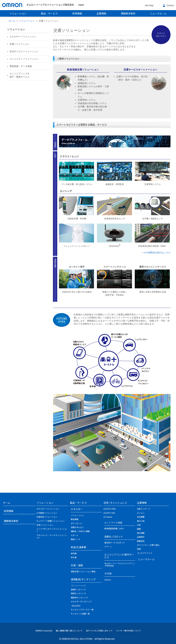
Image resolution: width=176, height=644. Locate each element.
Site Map (149, 5)
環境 (139, 549)
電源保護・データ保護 (21, 66)
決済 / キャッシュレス (115, 503)
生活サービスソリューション (24, 51)
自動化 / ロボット (114, 536)
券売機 (74, 554)
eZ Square (108, 517)
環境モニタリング (78, 594)
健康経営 (141, 541)
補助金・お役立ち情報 (80, 531)
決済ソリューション (45, 525)
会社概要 (141, 517)
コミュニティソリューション (24, 59)
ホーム (12, 21)
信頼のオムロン (77, 527)
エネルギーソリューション (23, 36)
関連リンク (76, 540)
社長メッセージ (144, 509)
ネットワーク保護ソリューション (51, 521)
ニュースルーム (158, 14)
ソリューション (18, 14)
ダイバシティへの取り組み (148, 545)
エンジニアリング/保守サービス (119, 556)
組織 (139, 529)
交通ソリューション (20, 44)
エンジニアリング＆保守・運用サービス (20, 75)
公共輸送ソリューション (47, 513)
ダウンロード (76, 524)
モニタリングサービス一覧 (82, 610)
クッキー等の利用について (128, 631)
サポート (75, 536)
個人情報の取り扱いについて (69, 631)
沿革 (139, 525)
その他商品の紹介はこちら (157, 253)
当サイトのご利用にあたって (99, 631)
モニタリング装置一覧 (80, 614)
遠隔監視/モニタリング (83, 579)
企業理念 (141, 537)
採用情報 (77, 14)
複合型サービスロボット (115, 543)
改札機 (74, 558)
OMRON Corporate (44, 631)
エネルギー (77, 509)
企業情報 (101, 14)
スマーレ (108, 547)
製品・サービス (49, 14)
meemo (108, 580)
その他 (108, 573)
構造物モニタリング (79, 598)
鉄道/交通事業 (78, 547)
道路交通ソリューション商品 (83, 572)
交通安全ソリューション (47, 517)
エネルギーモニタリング (81, 602)
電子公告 (141, 521)
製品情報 (75, 519)
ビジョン (141, 513)
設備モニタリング (78, 590)
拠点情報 (141, 533)
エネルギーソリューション (48, 509)
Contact (168, 5)
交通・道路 (77, 565)
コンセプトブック (145, 553)
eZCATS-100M (110, 509)
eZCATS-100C (109, 513)
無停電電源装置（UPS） (115, 529)
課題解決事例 (128, 14)
